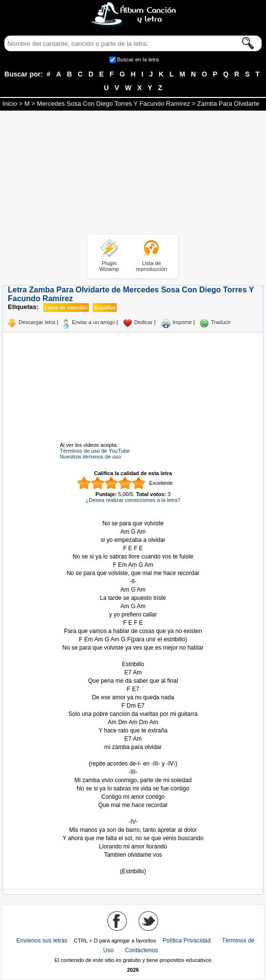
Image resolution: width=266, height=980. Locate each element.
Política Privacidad (187, 941)
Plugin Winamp (109, 266)
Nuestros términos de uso (91, 457)
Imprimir (183, 322)
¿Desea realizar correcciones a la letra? (133, 500)
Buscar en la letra (138, 59)
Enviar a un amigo (93, 322)
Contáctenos (141, 950)
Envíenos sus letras (42, 941)
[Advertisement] (133, 174)
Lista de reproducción (152, 266)
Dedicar (143, 322)
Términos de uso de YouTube (95, 451)
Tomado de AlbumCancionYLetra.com (133, 863)
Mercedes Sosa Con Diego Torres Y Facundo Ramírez (114, 104)
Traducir (221, 322)
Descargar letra (37, 322)
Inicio (10, 104)
